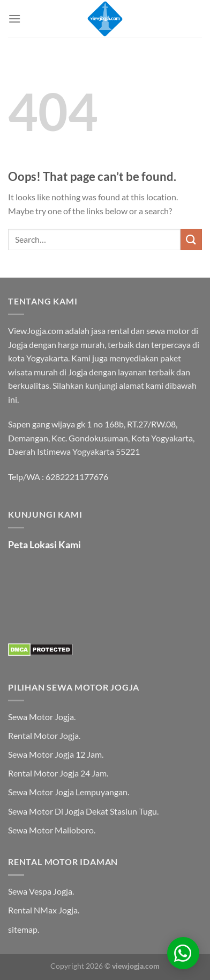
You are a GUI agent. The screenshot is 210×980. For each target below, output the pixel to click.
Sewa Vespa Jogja (40, 891)
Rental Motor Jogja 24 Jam (57, 773)
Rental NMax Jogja (43, 910)
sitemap (23, 929)
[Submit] (191, 239)
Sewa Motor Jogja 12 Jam (55, 754)
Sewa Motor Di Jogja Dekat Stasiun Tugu (82, 811)
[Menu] (14, 19)
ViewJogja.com (36, 331)
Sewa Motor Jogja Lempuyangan (68, 792)
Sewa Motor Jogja (41, 717)
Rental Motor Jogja (43, 735)
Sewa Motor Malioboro (51, 830)
